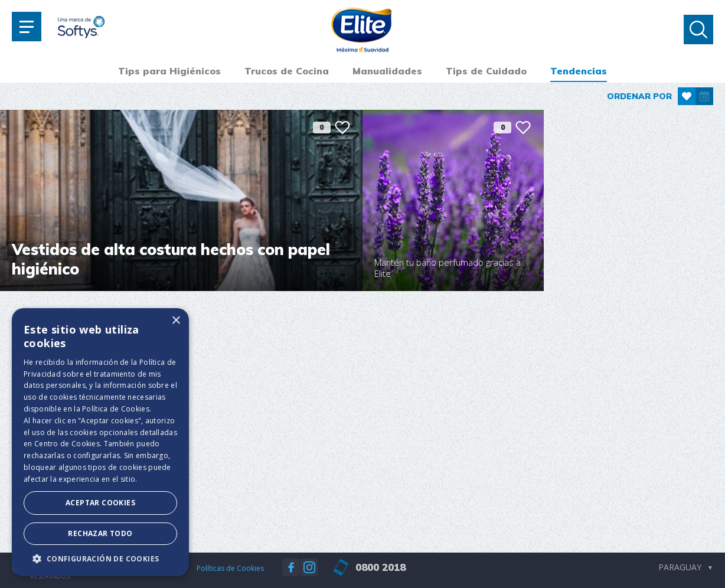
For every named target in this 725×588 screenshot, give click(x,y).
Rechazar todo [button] (100, 533)
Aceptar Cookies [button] (100, 503)
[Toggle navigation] (27, 27)
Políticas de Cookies (230, 568)
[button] (100, 558)
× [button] (176, 321)
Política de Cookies (116, 409)
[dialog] (100, 442)
